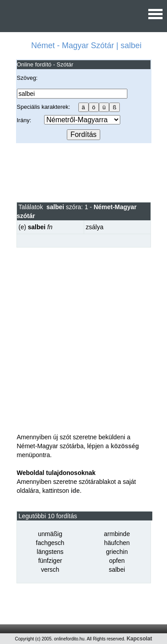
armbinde (117, 534)
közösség (125, 446)
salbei (117, 570)
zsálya (95, 227)
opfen (117, 561)
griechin (117, 552)
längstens (50, 552)
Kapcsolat (139, 639)
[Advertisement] (83, 172)
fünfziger (50, 561)
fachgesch (50, 543)
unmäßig (50, 534)
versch (50, 570)
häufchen (117, 543)
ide (75, 491)
